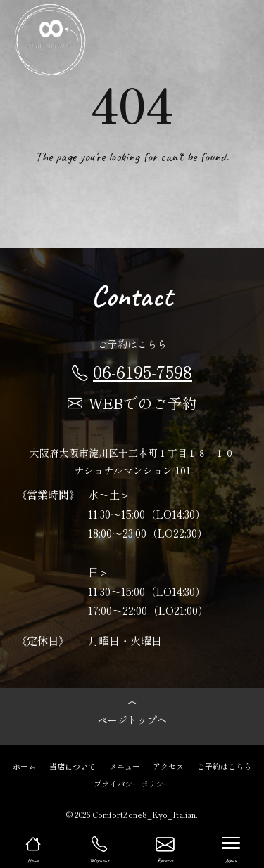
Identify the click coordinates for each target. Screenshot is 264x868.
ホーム (24, 765)
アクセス (168, 765)
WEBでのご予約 (132, 403)
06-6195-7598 (132, 371)
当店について (73, 765)
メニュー (125, 765)
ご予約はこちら (224, 765)
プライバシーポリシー (132, 783)
